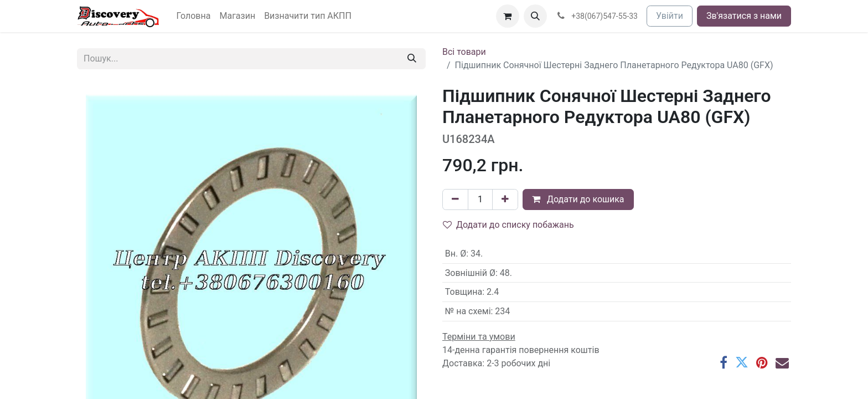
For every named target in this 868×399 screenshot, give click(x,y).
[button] (535, 16)
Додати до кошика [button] (578, 199)
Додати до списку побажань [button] (508, 225)
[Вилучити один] (455, 199)
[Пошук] (412, 59)
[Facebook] (724, 362)
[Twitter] (742, 362)
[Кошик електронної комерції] (508, 16)
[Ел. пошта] (782, 362)
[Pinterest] (762, 362)
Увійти (670, 16)
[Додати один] (505, 199)
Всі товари (464, 52)
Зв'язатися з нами (744, 16)
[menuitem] (194, 16)
